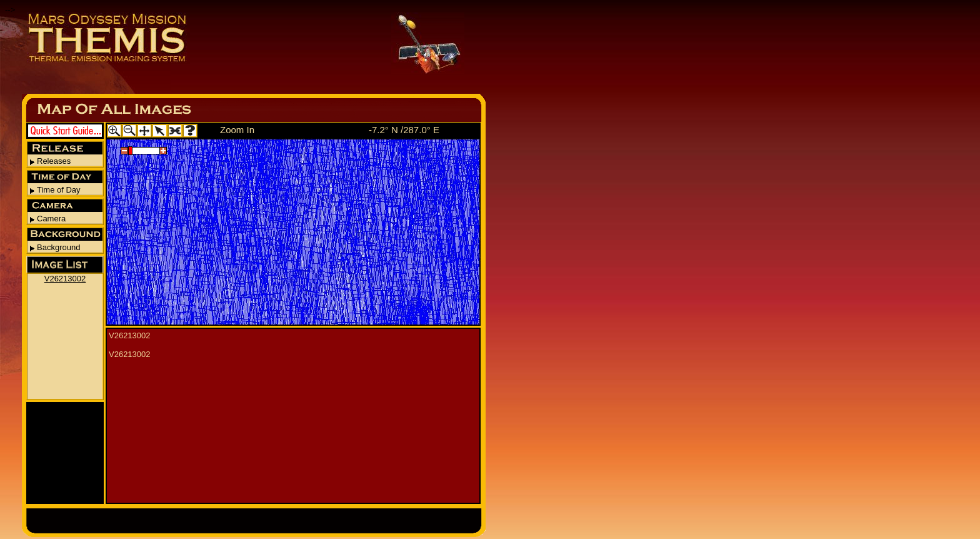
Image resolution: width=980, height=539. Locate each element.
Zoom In (237, 130)
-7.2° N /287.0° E (404, 130)
